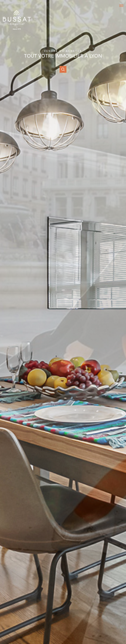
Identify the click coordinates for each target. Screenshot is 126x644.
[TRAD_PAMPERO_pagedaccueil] (17, 30)
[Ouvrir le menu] (122, 6)
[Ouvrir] (63, 69)
